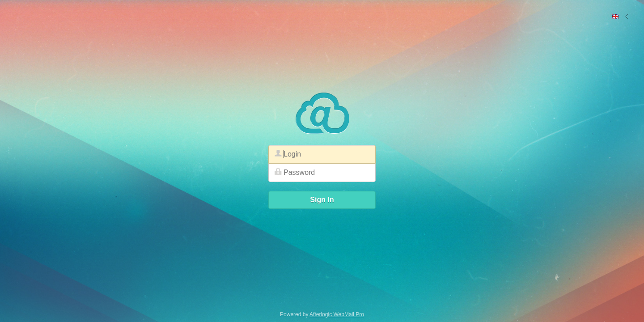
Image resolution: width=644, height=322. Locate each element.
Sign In (322, 200)
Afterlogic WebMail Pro (337, 314)
